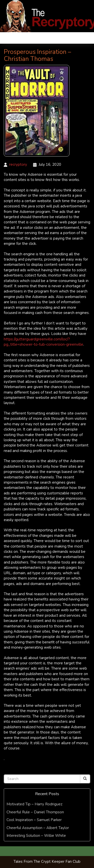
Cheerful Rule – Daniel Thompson (35, 812)
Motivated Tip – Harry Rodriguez (34, 804)
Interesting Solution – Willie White (36, 836)
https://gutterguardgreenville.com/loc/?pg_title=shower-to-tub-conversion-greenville (43, 342)
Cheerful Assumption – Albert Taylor (38, 828)
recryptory (18, 164)
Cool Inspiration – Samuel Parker (34, 820)
